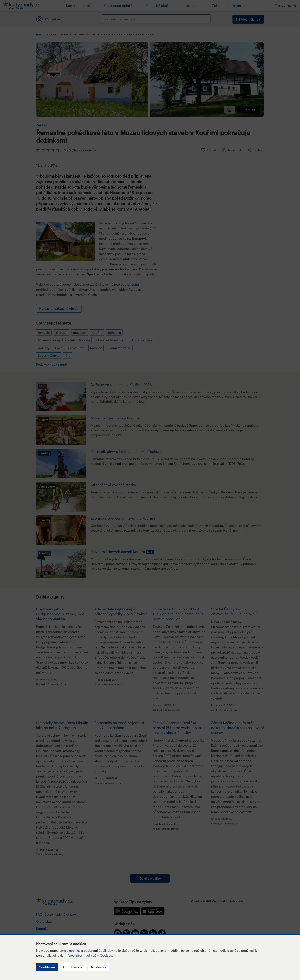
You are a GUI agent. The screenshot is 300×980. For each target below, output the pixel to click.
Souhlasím (47, 967)
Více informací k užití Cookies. (91, 955)
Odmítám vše (73, 967)
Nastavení (99, 967)
